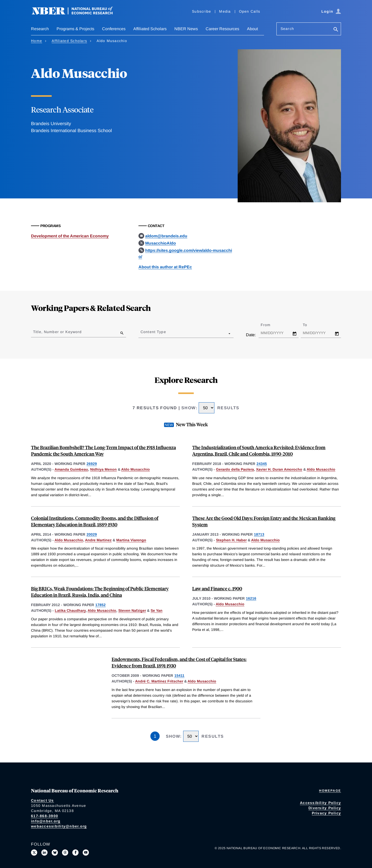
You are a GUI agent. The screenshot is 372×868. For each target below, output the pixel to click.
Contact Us (42, 800)
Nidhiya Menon (103, 469)
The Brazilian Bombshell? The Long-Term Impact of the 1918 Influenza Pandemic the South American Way (103, 451)
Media (225, 11)
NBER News (186, 29)
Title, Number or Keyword (57, 332)
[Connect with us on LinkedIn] (44, 853)
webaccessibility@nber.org (59, 826)
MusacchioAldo (161, 243)
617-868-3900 (45, 816)
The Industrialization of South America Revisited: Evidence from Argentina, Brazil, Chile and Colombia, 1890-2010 (259, 451)
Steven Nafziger (132, 610)
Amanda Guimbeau (71, 469)
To (309, 325)
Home (37, 41)
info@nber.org (46, 821)
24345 (262, 464)
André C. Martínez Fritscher (159, 681)
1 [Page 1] (155, 736)
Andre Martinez (98, 540)
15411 (179, 676)
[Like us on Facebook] (75, 853)
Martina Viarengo (131, 540)
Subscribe (202, 11)
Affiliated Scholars (150, 29)
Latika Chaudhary (70, 610)
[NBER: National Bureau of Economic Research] (76, 14)
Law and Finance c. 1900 (217, 588)
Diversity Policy (325, 808)
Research (40, 29)
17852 (100, 605)
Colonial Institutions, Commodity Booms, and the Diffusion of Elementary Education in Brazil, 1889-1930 (95, 521)
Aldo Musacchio (135, 469)
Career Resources (222, 29)
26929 (92, 464)
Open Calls (250, 11)
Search (287, 29)
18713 (259, 534)
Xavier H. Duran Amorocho (279, 469)
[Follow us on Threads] (65, 853)
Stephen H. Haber (231, 540)
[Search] (336, 30)
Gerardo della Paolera (235, 469)
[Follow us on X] (34, 853)
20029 (92, 534)
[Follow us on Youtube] (86, 853)
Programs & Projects (75, 29)
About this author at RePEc (165, 267)
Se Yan (157, 610)
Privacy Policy (327, 813)
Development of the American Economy (70, 236)
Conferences (114, 29)
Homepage (330, 791)
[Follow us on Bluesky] (55, 853)
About (252, 29)
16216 (251, 598)
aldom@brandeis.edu (166, 236)
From (270, 325)
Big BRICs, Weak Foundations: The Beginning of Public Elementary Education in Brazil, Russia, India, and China (100, 592)
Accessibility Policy (320, 803)
